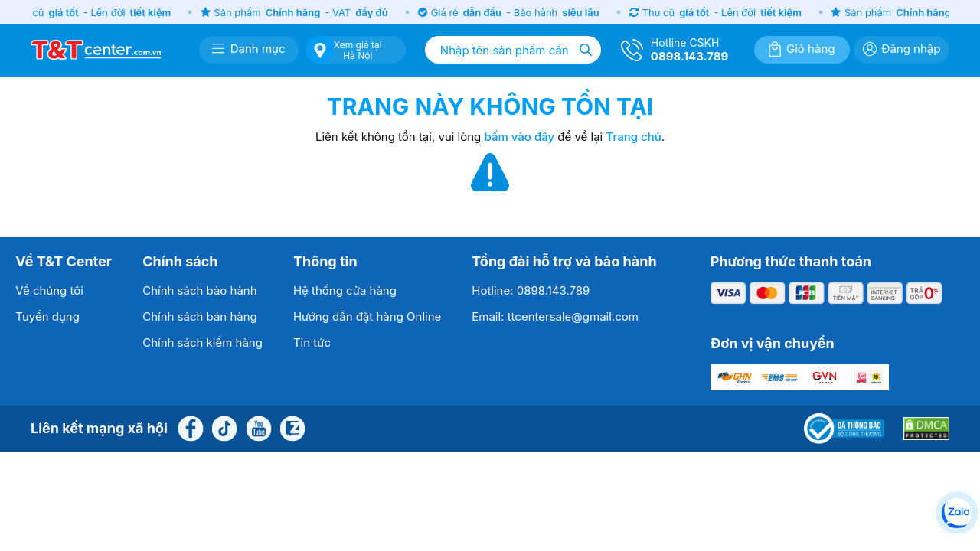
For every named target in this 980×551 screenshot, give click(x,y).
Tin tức (312, 342)
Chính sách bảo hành (199, 290)
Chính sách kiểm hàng (203, 342)
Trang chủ (633, 137)
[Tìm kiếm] (586, 50)
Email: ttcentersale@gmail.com (555, 316)
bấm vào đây (520, 137)
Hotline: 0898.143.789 (531, 290)
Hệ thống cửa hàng (345, 290)
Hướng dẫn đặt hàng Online (367, 316)
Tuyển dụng (47, 316)
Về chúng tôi (49, 290)
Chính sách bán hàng (200, 316)
